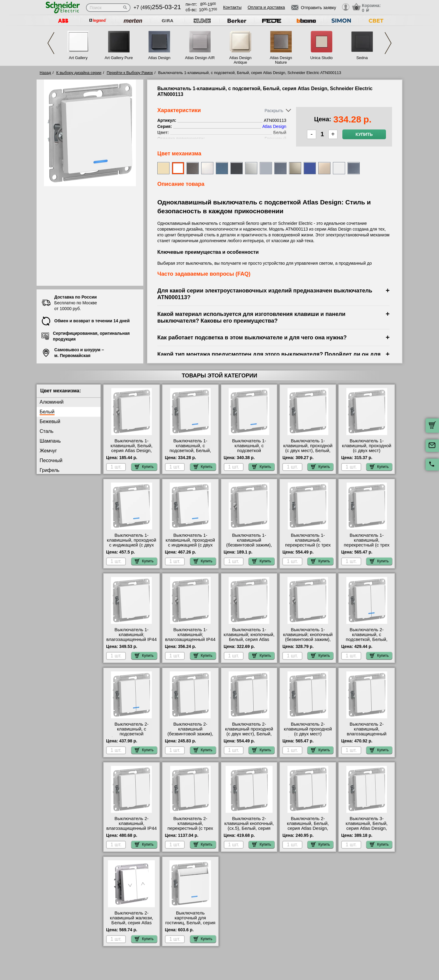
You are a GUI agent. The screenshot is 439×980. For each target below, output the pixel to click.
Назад (45, 73)
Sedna (362, 58)
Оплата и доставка (266, 7)
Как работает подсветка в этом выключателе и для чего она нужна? (252, 337)
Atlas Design (159, 58)
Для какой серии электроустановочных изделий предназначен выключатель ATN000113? (265, 294)
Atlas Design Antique (240, 60)
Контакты (232, 7)
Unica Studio (322, 58)
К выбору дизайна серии (79, 73)
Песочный (51, 460)
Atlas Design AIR (200, 58)
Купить (364, 134)
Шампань (50, 441)
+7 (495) (157, 7)
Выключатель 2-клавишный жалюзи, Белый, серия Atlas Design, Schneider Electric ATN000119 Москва (132, 925)
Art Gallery (78, 58)
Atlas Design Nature (281, 60)
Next (388, 43)
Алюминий (52, 402)
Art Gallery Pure (119, 58)
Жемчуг (48, 451)
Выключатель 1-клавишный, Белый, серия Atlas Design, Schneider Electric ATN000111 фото (132, 451)
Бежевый (50, 421)
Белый (47, 412)
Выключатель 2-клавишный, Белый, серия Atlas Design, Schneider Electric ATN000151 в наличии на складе (308, 831)
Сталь (46, 431)
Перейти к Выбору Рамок (130, 73)
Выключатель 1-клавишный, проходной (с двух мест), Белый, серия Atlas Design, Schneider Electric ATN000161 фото (308, 453)
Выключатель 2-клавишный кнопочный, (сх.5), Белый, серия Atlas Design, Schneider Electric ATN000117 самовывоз (249, 831)
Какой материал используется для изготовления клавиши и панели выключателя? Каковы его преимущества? (251, 317)
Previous (51, 43)
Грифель (50, 470)
